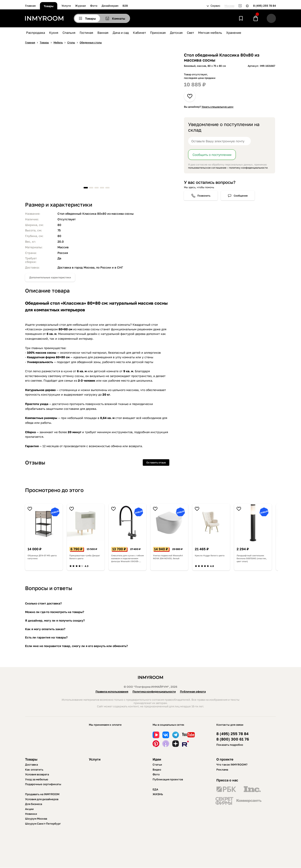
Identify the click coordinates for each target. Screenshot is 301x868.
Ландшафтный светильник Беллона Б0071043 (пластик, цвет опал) (252, 558)
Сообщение (241, 196)
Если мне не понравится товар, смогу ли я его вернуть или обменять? (76, 646)
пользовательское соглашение (207, 168)
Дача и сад (121, 33)
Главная (30, 6)
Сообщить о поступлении (212, 155)
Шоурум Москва (36, 819)
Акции (29, 809)
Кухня (54, 33)
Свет (190, 33)
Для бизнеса (34, 804)
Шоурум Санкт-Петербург (43, 824)
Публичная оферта (193, 691)
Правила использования (112, 691)
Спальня (69, 33)
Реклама (222, 770)
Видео (157, 770)
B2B (125, 6)
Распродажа (36, 33)
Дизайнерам (110, 6)
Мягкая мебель (210, 33)
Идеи (157, 759)
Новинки (31, 814)
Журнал (80, 6)
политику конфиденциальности (248, 168)
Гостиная (86, 33)
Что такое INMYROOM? (232, 765)
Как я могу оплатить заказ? (45, 629)
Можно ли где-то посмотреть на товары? (55, 612)
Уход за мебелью (37, 779)
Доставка (31, 765)
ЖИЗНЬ (158, 794)
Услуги (66, 6)
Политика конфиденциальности (154, 691)
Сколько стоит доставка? (43, 603)
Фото (94, 6)
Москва (229, 6)
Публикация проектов (168, 779)
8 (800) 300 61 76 (233, 739)
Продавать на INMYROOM (42, 794)
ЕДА (155, 789)
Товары (49, 6)
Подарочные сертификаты (43, 784)
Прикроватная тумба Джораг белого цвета (85, 557)
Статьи (157, 765)
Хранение (234, 33)
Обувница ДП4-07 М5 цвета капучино (42, 557)
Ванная (103, 33)
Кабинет (139, 33)
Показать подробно (230, 745)
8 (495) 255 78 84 (265, 6)
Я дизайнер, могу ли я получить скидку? (55, 620)
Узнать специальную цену (217, 107)
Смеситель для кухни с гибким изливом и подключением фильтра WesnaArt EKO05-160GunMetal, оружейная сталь (128, 558)
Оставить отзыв (156, 462)
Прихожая (158, 33)
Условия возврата (37, 774)
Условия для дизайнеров (42, 799)
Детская (176, 33)
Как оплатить (34, 770)
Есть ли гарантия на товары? (46, 637)
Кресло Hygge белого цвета (210, 555)
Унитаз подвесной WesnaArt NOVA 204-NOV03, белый (168, 557)
